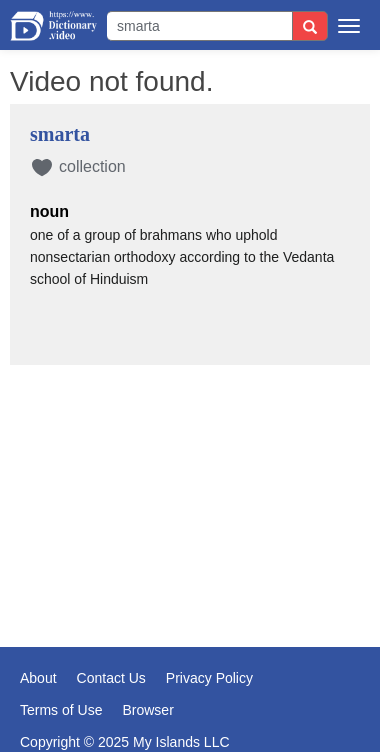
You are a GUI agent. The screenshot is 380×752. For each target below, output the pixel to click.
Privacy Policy (209, 678)
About (38, 678)
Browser (147, 710)
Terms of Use (61, 710)
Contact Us (111, 678)
